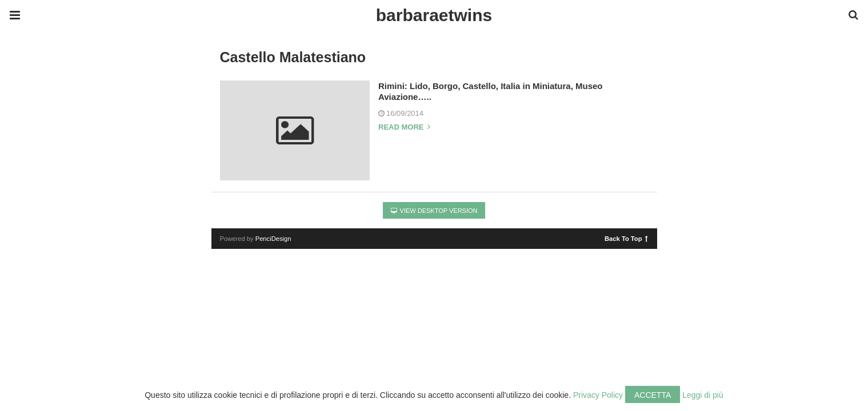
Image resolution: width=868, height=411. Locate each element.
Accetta (653, 395)
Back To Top (626, 238)
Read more (404, 127)
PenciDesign (273, 239)
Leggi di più (703, 395)
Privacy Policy (598, 395)
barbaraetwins (434, 15)
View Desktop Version (434, 211)
